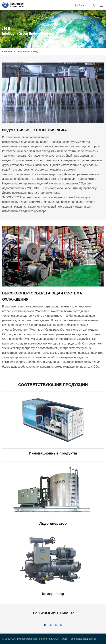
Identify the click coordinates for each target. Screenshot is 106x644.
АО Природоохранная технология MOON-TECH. (39, 639)
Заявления (22, 51)
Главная (7, 51)
